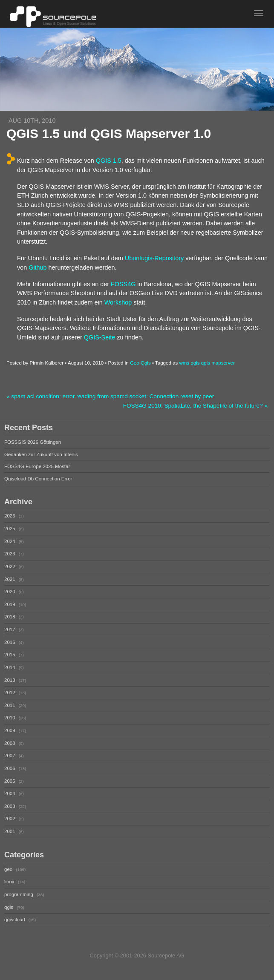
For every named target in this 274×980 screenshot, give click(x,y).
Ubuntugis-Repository (154, 258)
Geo (135, 363)
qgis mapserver (218, 363)
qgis (195, 363)
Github (37, 267)
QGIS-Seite (100, 337)
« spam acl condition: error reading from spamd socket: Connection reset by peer (110, 396)
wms (184, 363)
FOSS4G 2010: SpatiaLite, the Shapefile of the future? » (195, 406)
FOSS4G (123, 284)
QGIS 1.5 (109, 161)
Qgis (146, 363)
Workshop (118, 302)
